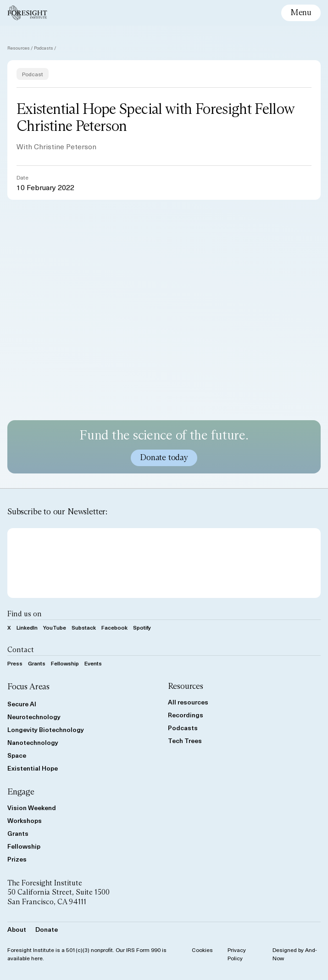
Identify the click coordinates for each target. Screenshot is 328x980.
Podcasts (44, 48)
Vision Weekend (32, 808)
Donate (47, 929)
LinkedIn (27, 627)
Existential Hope (33, 768)
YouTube (55, 627)
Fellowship (65, 663)
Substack (84, 627)
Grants (37, 663)
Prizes (17, 859)
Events (93, 663)
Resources (19, 48)
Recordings (186, 715)
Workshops (25, 820)
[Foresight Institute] (27, 13)
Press (15, 663)
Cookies (202, 950)
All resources (188, 702)
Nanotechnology (33, 742)
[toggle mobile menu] (301, 13)
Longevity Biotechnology (46, 729)
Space (17, 755)
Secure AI (22, 704)
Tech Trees (185, 741)
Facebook (114, 627)
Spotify (142, 627)
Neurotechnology (34, 717)
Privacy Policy (237, 954)
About (17, 929)
